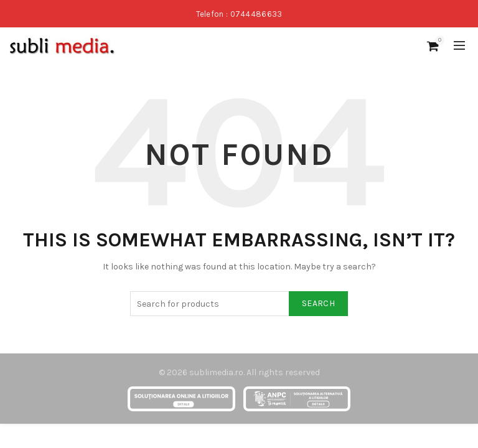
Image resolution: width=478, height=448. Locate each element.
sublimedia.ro (216, 372)
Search (318, 303)
